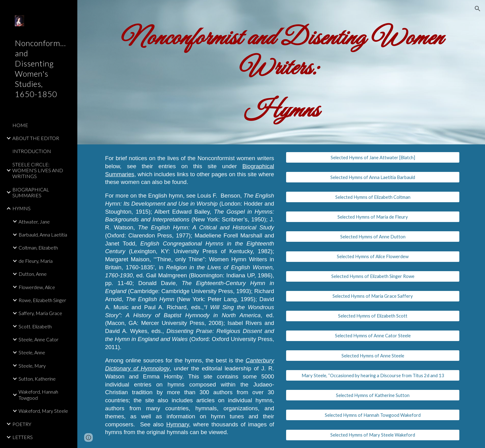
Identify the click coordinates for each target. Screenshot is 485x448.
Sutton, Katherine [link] (37, 379)
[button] (478, 9)
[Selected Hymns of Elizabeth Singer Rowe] (373, 276)
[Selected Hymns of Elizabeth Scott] (373, 316)
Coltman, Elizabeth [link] (38, 247)
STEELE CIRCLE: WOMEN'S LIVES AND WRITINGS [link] (38, 170)
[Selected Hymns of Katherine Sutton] (373, 395)
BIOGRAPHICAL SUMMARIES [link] (31, 192)
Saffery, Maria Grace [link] (40, 313)
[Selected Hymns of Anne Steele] (373, 356)
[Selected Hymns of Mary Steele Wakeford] (373, 435)
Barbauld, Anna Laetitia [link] (43, 235)
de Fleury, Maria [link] (36, 261)
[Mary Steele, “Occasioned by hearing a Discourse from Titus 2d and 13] (373, 375)
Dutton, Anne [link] (33, 274)
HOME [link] (20, 125)
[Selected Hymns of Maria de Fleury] (373, 217)
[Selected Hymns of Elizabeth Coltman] (373, 197)
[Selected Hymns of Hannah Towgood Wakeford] (373, 415)
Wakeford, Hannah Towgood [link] (38, 395)
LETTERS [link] (23, 437)
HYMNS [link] (21, 208)
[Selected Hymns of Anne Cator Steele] (373, 336)
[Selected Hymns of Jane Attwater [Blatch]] (373, 157)
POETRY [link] (22, 424)
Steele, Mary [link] (32, 366)
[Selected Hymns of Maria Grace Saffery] (373, 296)
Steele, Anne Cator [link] (39, 339)
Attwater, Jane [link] (34, 222)
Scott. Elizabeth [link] (35, 326)
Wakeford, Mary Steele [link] (43, 411)
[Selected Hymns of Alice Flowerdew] (373, 256)
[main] (281, 72)
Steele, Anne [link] (32, 352)
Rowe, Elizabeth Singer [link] (42, 300)
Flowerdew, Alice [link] (37, 287)
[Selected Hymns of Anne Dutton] (373, 237)
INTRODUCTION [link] (32, 151)
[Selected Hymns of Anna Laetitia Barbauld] (373, 177)
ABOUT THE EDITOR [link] (36, 138)
